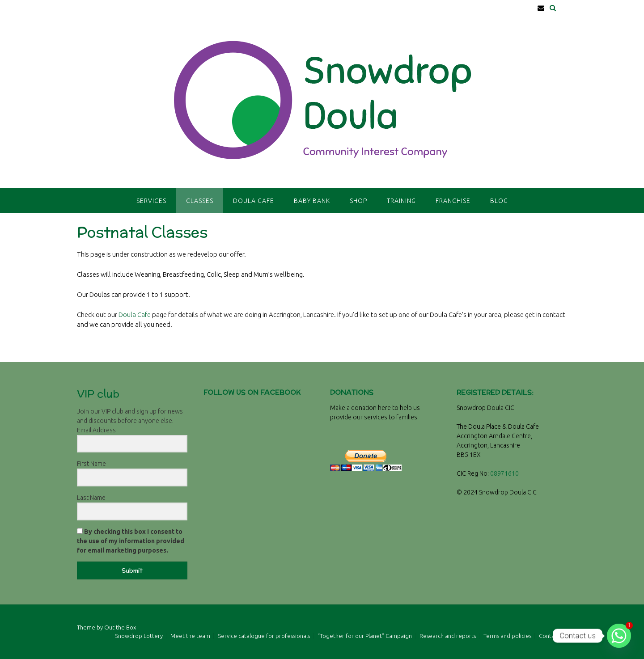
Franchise (453, 201)
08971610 (504, 473)
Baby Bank (312, 201)
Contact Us (553, 636)
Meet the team (190, 636)
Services (151, 201)
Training (401, 201)
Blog (499, 201)
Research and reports (448, 636)
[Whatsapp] (619, 636)
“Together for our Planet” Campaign (365, 636)
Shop (358, 201)
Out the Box (120, 627)
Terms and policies (507, 636)
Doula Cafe (254, 201)
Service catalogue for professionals (264, 636)
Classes (200, 201)
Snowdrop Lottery (139, 636)
